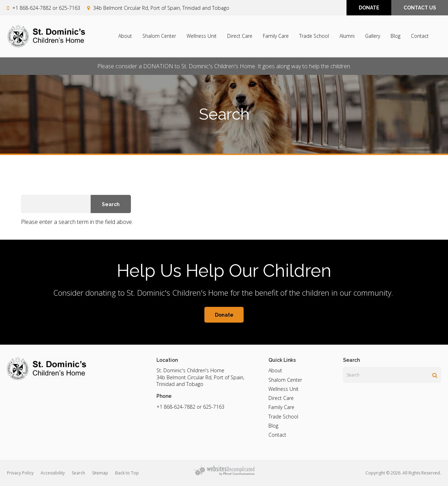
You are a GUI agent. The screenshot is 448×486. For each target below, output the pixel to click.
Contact (420, 36)
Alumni (347, 36)
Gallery (373, 36)
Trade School (314, 36)
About (125, 36)
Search (78, 473)
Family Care (276, 36)
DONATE (369, 8)
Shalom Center (159, 36)
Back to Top (127, 473)
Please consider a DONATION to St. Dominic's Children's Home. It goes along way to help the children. (224, 66)
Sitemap (100, 473)
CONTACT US (420, 8)
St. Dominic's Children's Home (190, 370)
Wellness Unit (202, 36)
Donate (224, 315)
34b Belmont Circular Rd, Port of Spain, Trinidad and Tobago (161, 8)
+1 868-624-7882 (32, 8)
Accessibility (53, 473)
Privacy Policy (20, 473)
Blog (395, 36)
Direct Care (240, 36)
